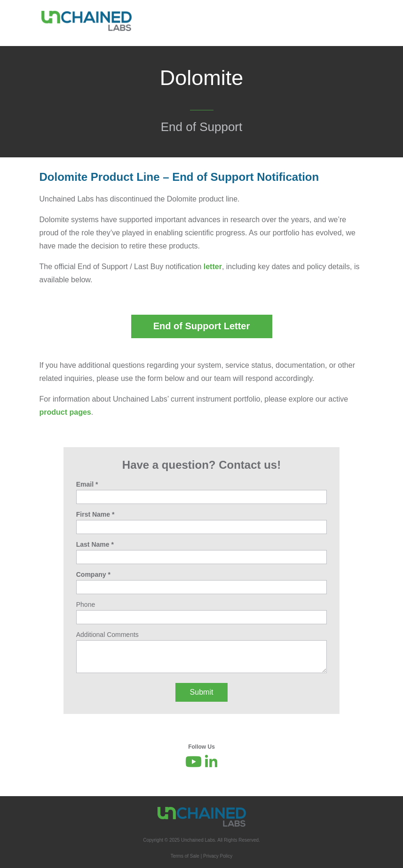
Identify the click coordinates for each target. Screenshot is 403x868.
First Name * (95, 514)
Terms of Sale (185, 856)
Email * (87, 484)
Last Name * (95, 544)
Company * (93, 574)
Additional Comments (107, 635)
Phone (86, 604)
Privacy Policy (218, 856)
